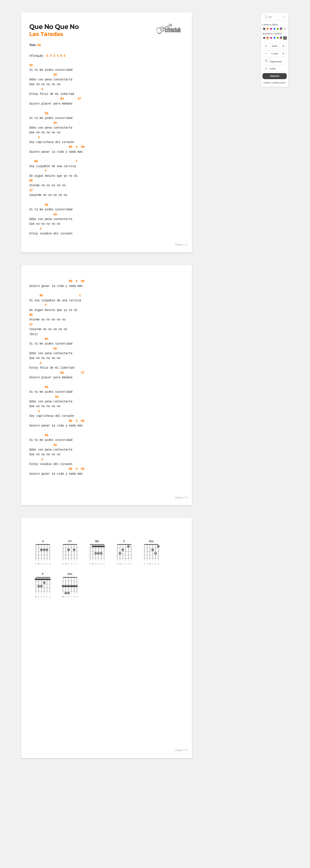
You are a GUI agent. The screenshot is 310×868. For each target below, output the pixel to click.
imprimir (274, 76)
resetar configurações (275, 83)
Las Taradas (46, 34)
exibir (273, 69)
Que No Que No (54, 27)
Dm (39, 45)
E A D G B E (56, 56)
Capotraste (276, 62)
